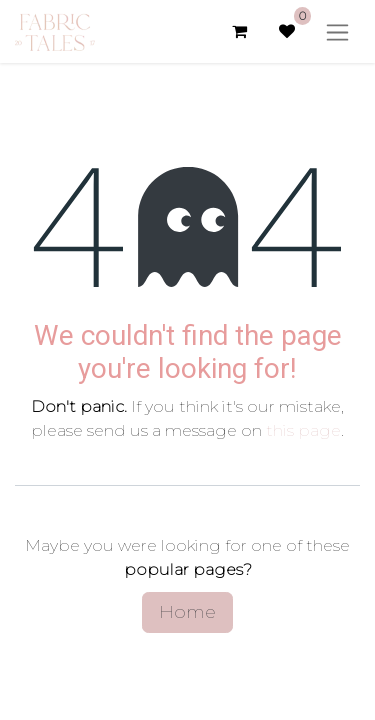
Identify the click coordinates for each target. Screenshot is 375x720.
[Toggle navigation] (337, 31)
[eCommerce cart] (239, 31)
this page (303, 430)
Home (187, 612)
